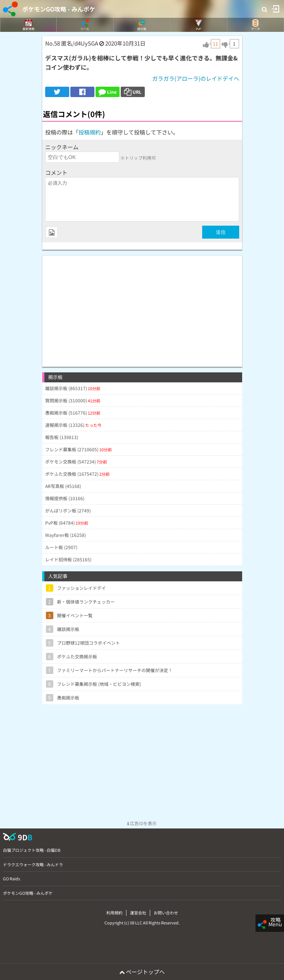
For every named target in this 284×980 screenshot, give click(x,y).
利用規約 (114, 913)
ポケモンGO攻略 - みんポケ (59, 9)
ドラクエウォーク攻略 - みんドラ (33, 864)
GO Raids (11, 878)
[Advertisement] (142, 308)
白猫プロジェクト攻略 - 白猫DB (32, 850)
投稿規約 (90, 132)
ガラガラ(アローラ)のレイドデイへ (196, 78)
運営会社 (138, 913)
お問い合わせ (166, 913)
